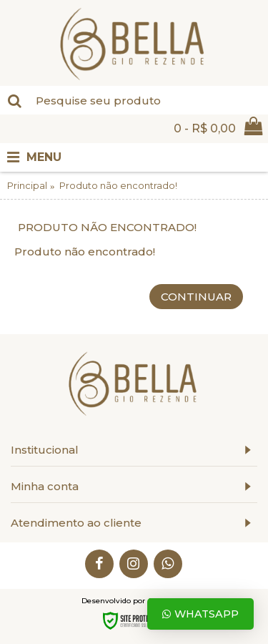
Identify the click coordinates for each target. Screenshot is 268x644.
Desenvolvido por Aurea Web (134, 601)
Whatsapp (200, 614)
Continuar (196, 297)
